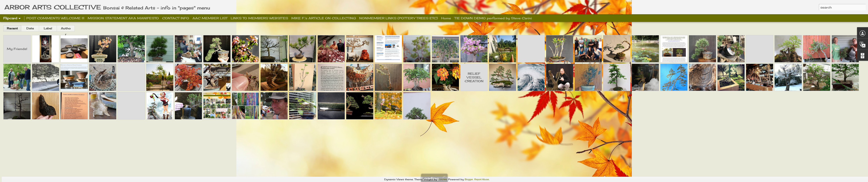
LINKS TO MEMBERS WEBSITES (259, 18)
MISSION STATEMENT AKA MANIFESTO (124, 18)
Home (446, 18)
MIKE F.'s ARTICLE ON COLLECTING (324, 18)
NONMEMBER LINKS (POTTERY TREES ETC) (399, 18)
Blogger (469, 179)
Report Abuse (482, 179)
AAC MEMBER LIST (210, 18)
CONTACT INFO (176, 18)
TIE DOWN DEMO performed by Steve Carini (493, 18)
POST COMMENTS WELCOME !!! (55, 18)
